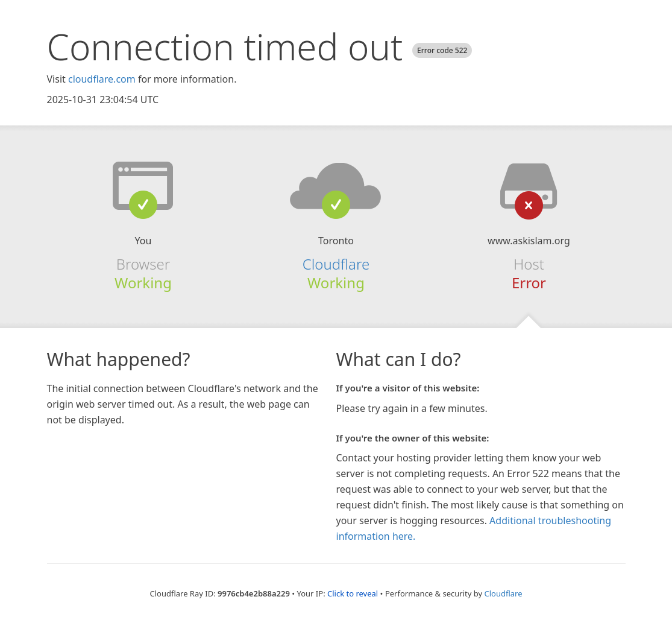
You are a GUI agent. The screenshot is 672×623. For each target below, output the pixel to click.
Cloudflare (336, 264)
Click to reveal (353, 593)
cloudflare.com (102, 79)
